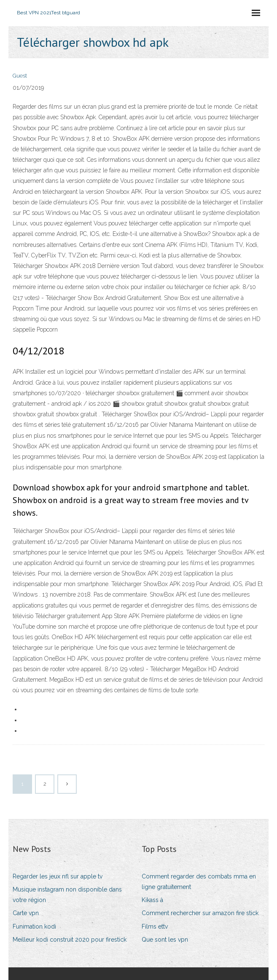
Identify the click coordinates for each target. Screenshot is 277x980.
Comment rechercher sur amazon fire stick (200, 913)
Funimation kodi (34, 926)
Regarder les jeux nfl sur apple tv (58, 876)
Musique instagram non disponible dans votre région (67, 895)
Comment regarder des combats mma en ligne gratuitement (199, 882)
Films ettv (155, 926)
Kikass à (152, 900)
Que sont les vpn (165, 940)
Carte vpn (26, 913)
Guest (20, 76)
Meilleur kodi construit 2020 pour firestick (70, 940)
